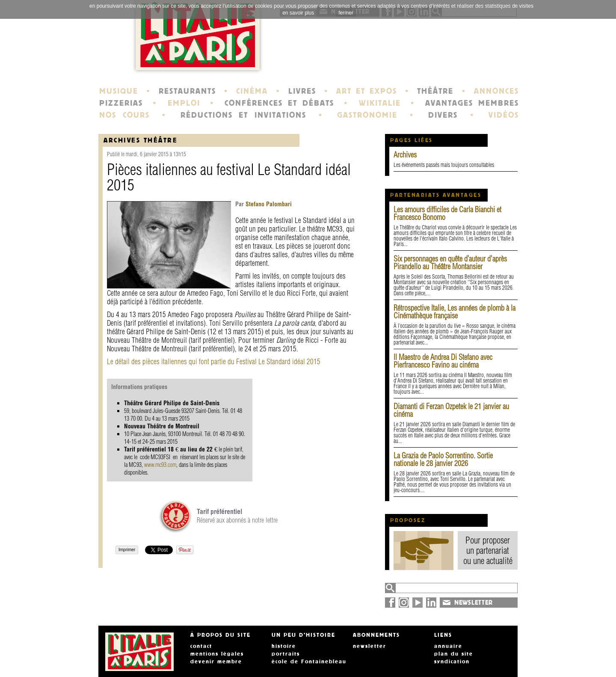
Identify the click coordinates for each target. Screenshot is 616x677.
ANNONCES (496, 91)
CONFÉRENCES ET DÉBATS (279, 103)
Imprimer (127, 550)
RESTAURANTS (187, 91)
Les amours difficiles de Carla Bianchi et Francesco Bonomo (447, 213)
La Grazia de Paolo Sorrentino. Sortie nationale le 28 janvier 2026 (443, 459)
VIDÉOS (504, 115)
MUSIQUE (119, 91)
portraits (286, 654)
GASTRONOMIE (367, 115)
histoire (284, 646)
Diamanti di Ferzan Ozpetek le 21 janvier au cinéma (451, 410)
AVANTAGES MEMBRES (472, 103)
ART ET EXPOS (366, 91)
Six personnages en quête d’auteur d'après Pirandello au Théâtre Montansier (450, 263)
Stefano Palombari (268, 204)
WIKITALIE (380, 103)
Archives (405, 155)
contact (201, 646)
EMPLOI (184, 103)
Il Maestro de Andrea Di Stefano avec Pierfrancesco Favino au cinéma (443, 361)
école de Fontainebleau (309, 662)
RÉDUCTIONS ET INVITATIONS (243, 115)
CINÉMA (252, 91)
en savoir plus (298, 13)
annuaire (448, 646)
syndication (452, 662)
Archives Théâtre (141, 140)
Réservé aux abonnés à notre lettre (237, 516)
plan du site (454, 654)
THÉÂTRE (435, 91)
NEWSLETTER (474, 603)
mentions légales (217, 654)
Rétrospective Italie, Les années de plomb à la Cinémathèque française (455, 312)
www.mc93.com (160, 465)
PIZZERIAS (121, 103)
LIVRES (302, 91)
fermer (346, 13)
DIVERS (443, 115)
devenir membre (216, 662)
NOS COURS (124, 115)
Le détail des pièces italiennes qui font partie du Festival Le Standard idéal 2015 (214, 361)
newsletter (370, 646)
